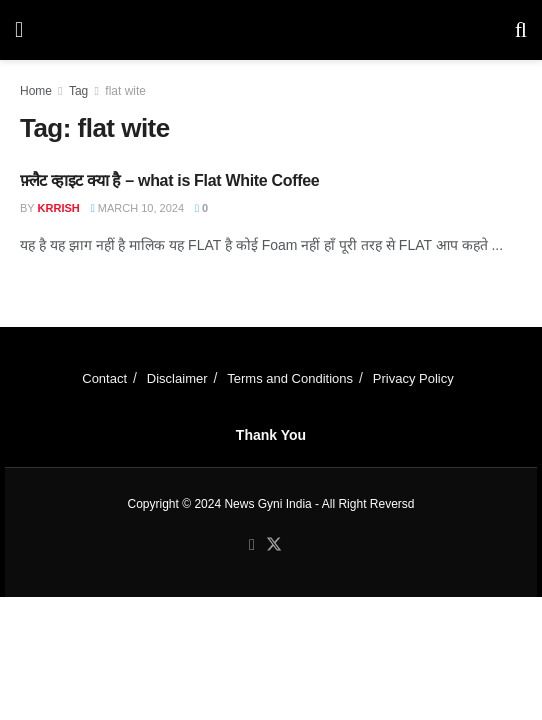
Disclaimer (177, 378)
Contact (104, 378)
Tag (78, 91)
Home (36, 91)
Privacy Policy (413, 378)
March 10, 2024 (137, 208)
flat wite (125, 91)
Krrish (59, 208)
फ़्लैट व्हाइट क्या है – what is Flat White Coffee (169, 180)
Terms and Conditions (290, 378)
